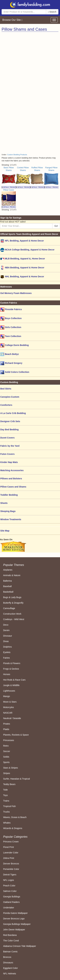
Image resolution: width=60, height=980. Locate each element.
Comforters (6, 405)
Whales (7, 823)
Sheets (4, 503)
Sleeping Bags (8, 511)
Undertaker (9, 908)
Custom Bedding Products (17, 155)
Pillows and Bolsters (11, 479)
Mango (7, 696)
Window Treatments (11, 519)
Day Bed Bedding (9, 430)
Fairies (6, 658)
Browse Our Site (12, 20)
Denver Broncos (11, 864)
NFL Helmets (10, 974)
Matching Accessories (12, 470)
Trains (6, 801)
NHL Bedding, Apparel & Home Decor (22, 277)
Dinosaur (8, 636)
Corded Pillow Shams (23, 177)
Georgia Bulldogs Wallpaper (17, 924)
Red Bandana (10, 935)
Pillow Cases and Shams (13, 487)
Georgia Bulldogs (12, 897)
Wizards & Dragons (13, 828)
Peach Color (9, 886)
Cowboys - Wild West (14, 619)
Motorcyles (9, 707)
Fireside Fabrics (11, 310)
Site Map (5, 531)
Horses (7, 674)
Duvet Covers (7, 438)
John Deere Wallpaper (14, 930)
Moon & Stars (10, 702)
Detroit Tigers (10, 875)
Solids (6, 757)
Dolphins (7, 647)
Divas (6, 641)
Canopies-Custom (10, 397)
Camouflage (9, 608)
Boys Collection (11, 319)
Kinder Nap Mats (9, 462)
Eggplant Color (10, 968)
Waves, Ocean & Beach (15, 817)
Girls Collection (11, 327)
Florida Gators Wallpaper (15, 913)
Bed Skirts (6, 389)
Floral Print (9, 847)
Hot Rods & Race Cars (14, 680)
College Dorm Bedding (15, 345)
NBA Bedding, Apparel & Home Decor (22, 268)
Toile (5, 790)
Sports (6, 762)
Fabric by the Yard (10, 446)
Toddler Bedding (9, 495)
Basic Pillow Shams (9, 177)
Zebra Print (9, 858)
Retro (6, 746)
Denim (6, 630)
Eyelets (7, 652)
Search (52, 12)
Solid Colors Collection (15, 372)
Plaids (6, 729)
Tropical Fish (9, 806)
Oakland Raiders (11, 902)
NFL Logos (9, 880)
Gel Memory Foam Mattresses (16, 293)
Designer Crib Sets (10, 421)
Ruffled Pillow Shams (37, 177)
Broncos (7, 957)
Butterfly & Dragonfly (13, 603)
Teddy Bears (9, 784)
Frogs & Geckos (11, 669)
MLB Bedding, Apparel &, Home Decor (23, 259)
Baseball (7, 586)
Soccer (7, 751)
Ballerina (7, 581)
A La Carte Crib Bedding (13, 413)
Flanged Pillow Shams (51, 177)
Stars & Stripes (10, 768)
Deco (6, 625)
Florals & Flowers (12, 663)
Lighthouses (9, 691)
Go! (56, 226)
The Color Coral (11, 941)
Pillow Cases (9, 198)
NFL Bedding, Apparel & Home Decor (22, 241)
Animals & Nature (12, 575)
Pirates (7, 724)
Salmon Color (10, 891)
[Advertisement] (30, 63)
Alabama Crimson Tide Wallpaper (20, 946)
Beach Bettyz (10, 354)
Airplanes (8, 570)
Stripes (7, 773)
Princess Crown (11, 842)
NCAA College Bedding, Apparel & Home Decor (27, 250)
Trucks (6, 812)
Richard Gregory (11, 363)
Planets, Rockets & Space (16, 735)
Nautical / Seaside (12, 718)
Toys (5, 795)
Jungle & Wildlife (11, 685)
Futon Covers (7, 454)
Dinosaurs (8, 963)
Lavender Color (11, 853)
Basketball (8, 592)
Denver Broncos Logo (14, 919)
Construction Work (12, 614)
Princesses (9, 740)
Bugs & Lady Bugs (12, 597)
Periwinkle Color (11, 869)
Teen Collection (11, 336)
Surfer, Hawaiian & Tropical (16, 779)
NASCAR (8, 713)
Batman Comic (10, 952)
